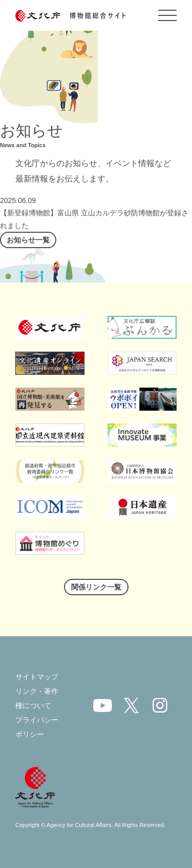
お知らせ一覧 (28, 240)
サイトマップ (37, 677)
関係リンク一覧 (96, 587)
